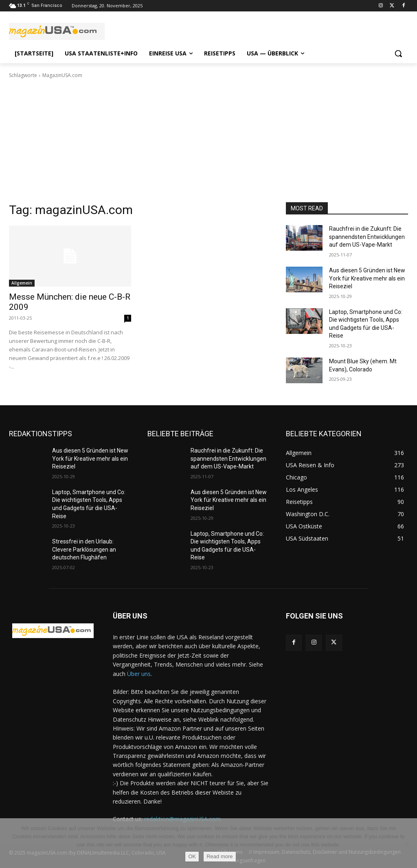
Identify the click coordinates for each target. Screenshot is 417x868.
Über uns (139, 674)
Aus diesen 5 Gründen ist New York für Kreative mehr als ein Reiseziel (367, 278)
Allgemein (22, 283)
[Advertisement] (208, 141)
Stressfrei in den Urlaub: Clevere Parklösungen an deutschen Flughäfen (84, 549)
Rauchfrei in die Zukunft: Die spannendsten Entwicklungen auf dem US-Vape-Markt (367, 237)
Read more (219, 856)
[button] (398, 53)
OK (192, 856)
